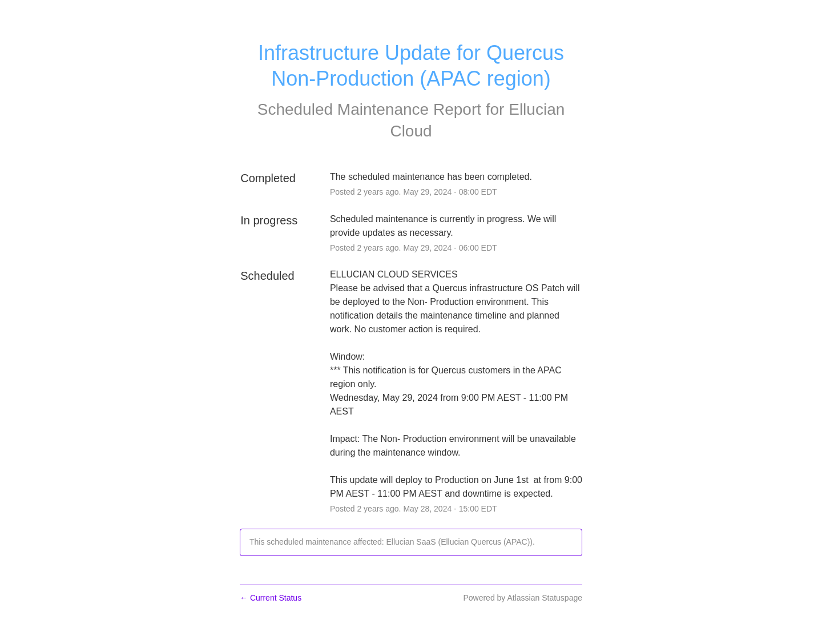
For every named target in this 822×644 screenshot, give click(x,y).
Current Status (271, 598)
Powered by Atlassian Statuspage (523, 598)
